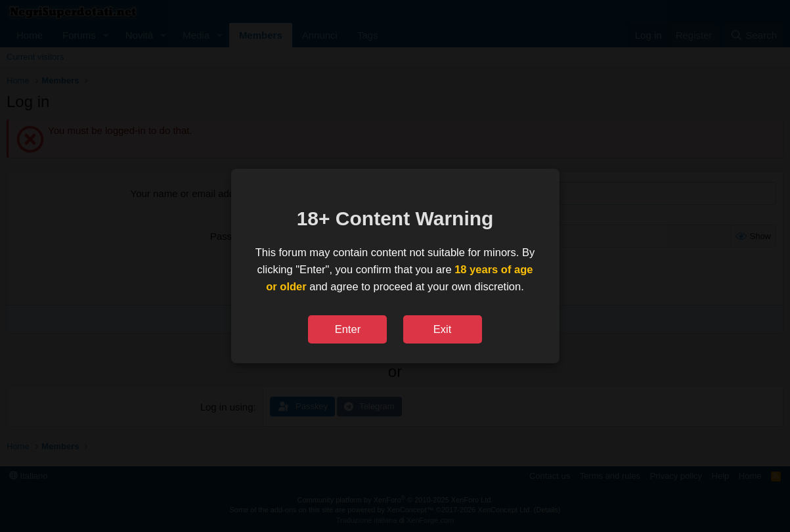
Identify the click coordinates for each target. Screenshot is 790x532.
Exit (443, 329)
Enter (348, 329)
